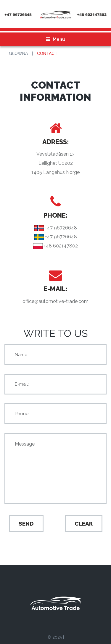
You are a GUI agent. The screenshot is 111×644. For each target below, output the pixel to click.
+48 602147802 (60, 246)
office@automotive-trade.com (55, 301)
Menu (59, 39)
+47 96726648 (60, 228)
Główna (18, 53)
